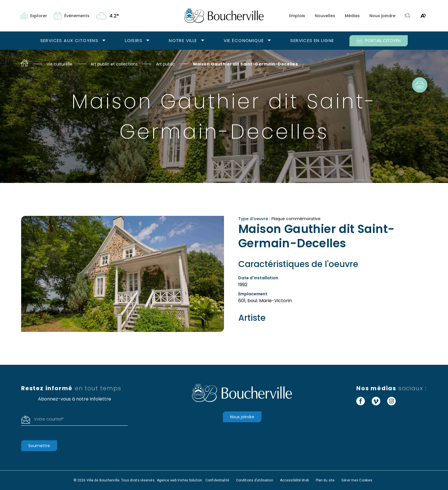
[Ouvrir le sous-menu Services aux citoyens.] (104, 41)
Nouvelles (325, 16)
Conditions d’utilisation (255, 480)
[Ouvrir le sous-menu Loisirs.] (148, 41)
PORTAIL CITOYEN (379, 41)
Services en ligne (312, 40)
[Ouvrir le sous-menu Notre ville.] (203, 41)
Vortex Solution (190, 480)
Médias (352, 16)
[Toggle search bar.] (407, 16)
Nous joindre (382, 16)
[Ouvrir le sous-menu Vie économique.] (269, 41)
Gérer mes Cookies (357, 480)
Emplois (297, 16)
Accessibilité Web (294, 480)
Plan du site (325, 480)
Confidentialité (217, 480)
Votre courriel (49, 419)
